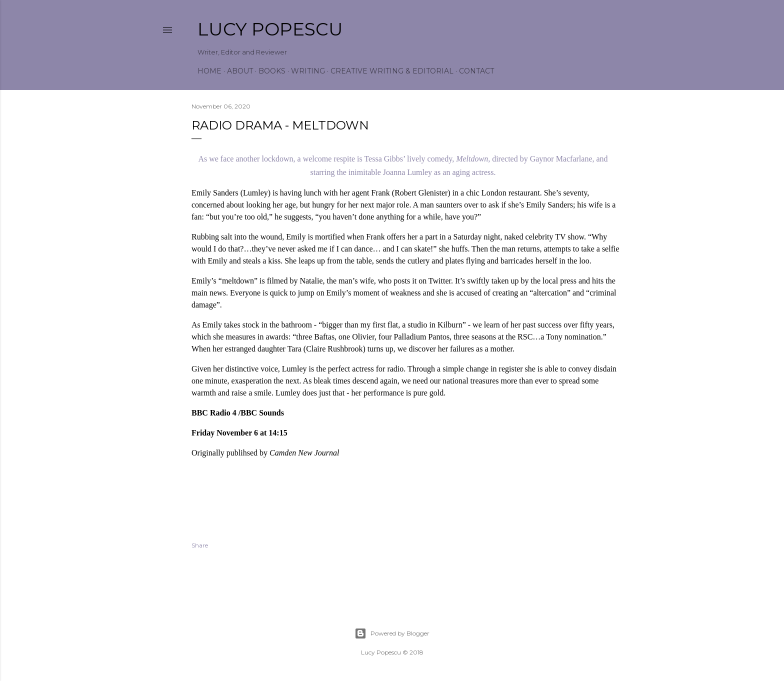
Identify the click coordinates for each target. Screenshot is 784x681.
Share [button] (200, 545)
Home (209, 71)
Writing (308, 71)
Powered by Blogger (392, 633)
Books (272, 71)
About (240, 71)
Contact (476, 71)
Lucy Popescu (270, 29)
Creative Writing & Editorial (392, 71)
